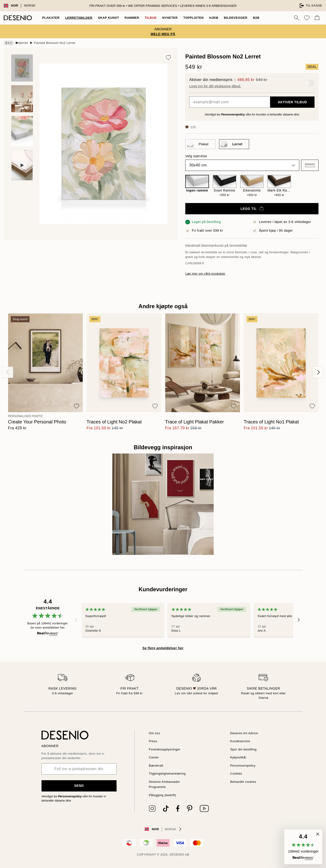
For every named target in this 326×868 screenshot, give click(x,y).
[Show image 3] (22, 131)
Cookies (237, 774)
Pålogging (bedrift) (164, 795)
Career (154, 757)
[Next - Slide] (318, 372)
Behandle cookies (244, 782)
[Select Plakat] (200, 144)
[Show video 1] (22, 165)
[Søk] (296, 18)
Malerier (26, 43)
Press (153, 741)
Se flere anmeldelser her (163, 648)
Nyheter (167, 18)
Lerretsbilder (77, 18)
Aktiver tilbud (293, 102)
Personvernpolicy (232, 115)
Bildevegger (233, 18)
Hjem (211, 18)
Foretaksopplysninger (166, 749)
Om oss (155, 733)
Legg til (252, 209)
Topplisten (190, 18)
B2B (253, 18)
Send (79, 786)
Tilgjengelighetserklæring (169, 774)
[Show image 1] (22, 68)
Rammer (129, 18)
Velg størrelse (197, 156)
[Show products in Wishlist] (307, 18)
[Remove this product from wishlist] (168, 57)
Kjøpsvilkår (239, 757)
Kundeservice (241, 741)
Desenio (177, 855)
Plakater (50, 18)
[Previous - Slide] (8, 372)
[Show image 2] (22, 99)
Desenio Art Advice (245, 733)
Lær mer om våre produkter (207, 274)
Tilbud (148, 18)
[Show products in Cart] (317, 18)
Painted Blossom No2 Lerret (60, 43)
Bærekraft (157, 766)
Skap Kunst (106, 18)
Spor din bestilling (244, 749)
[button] (310, 165)
